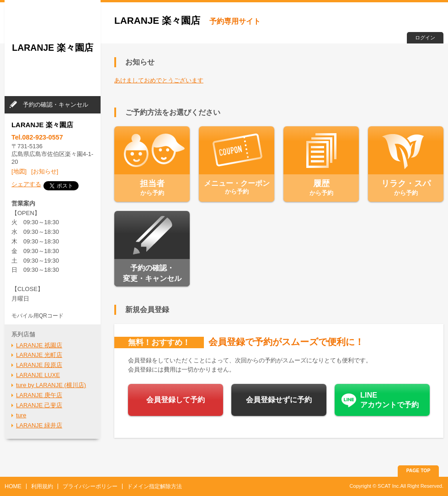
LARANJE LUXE (38, 375)
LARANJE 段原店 (39, 365)
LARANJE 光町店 (39, 355)
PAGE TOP (419, 471)
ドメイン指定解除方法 (155, 486)
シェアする (26, 184)
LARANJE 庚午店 (39, 395)
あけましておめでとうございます (159, 80)
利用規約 (42, 486)
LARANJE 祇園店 (39, 345)
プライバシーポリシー (90, 486)
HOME (13, 486)
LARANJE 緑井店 (39, 425)
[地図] (19, 171)
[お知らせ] (45, 171)
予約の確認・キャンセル (56, 105)
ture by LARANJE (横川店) (51, 385)
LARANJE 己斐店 (39, 405)
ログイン (425, 38)
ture (21, 415)
